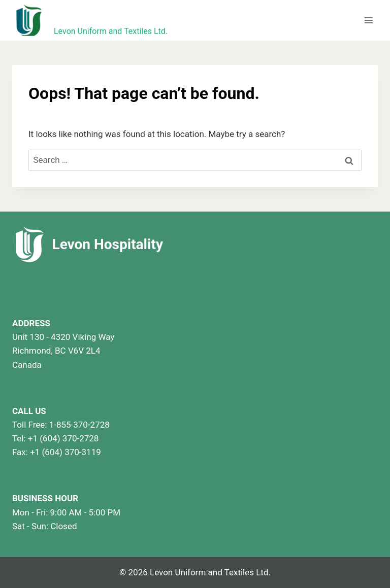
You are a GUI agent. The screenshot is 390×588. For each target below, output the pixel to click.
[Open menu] (368, 20)
